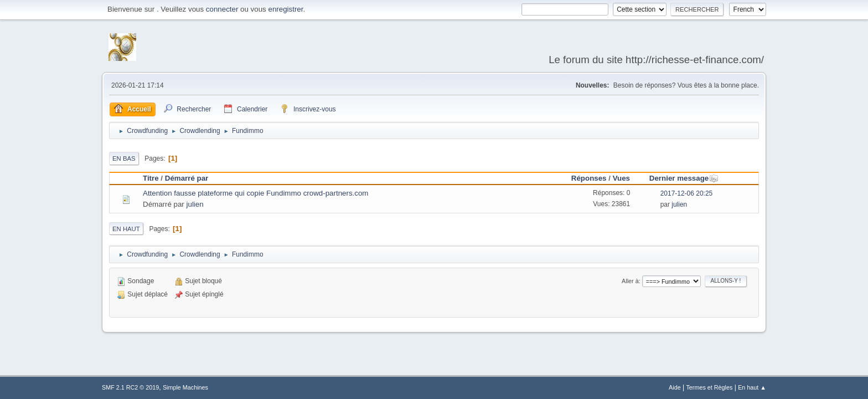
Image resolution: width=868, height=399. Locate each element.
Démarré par (187, 178)
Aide (675, 387)
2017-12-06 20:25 (687, 193)
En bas (124, 158)
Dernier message (684, 178)
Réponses (589, 178)
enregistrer (285, 9)
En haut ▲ (752, 387)
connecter (222, 9)
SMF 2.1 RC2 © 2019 (130, 387)
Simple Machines (185, 387)
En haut (126, 229)
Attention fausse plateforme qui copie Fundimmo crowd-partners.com (255, 193)
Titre (151, 178)
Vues (621, 178)
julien (195, 204)
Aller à (630, 281)
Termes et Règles (709, 387)
